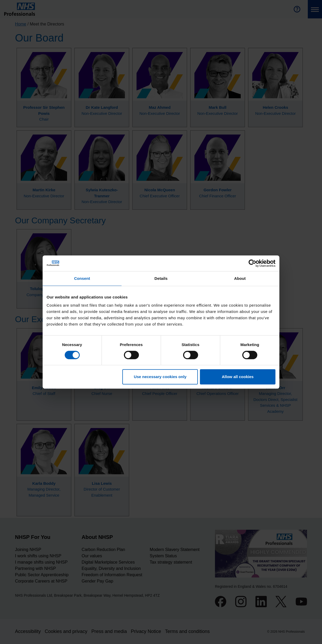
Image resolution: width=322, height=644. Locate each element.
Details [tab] (161, 278)
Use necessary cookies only (160, 377)
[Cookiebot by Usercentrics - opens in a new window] (252, 263)
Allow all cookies (238, 377)
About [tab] (240, 278)
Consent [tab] (82, 278)
